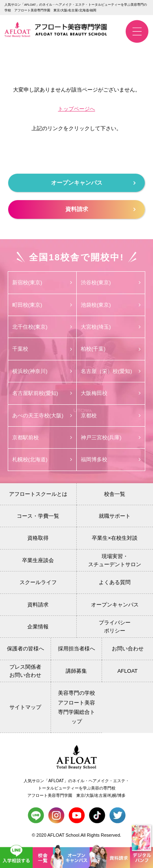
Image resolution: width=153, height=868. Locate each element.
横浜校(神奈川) (42, 371)
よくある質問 (115, 582)
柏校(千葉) (111, 349)
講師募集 (76, 671)
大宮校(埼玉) (111, 327)
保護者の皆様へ (25, 649)
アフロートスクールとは (38, 494)
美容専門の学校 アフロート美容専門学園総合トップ (76, 707)
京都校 (111, 415)
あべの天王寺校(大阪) (42, 415)
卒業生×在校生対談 (115, 538)
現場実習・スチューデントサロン (115, 560)
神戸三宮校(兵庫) (111, 437)
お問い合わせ (128, 649)
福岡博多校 (111, 459)
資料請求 (100, 209)
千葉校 (42, 349)
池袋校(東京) (111, 305)
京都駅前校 (42, 437)
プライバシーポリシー (115, 627)
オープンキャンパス (93, 183)
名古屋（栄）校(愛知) (111, 371)
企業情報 (38, 627)
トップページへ (76, 109)
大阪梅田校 (111, 393)
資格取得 (38, 538)
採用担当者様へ (76, 649)
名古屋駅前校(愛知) (42, 393)
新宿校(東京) (42, 282)
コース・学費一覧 (38, 516)
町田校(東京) (42, 305)
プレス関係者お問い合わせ (25, 671)
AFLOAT (128, 671)
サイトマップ (25, 707)
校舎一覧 (115, 494)
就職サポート (115, 516)
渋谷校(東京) (111, 282)
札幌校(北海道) (42, 459)
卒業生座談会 (38, 560)
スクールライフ (38, 582)
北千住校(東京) (42, 327)
